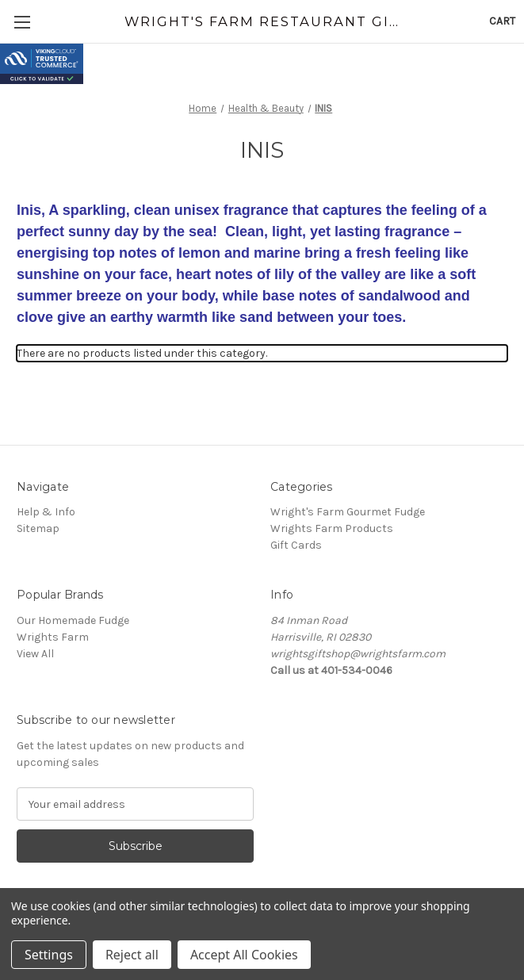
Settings (49, 955)
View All (35, 654)
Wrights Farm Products (332, 528)
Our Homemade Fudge (73, 620)
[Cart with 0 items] (502, 21)
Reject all (132, 955)
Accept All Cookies (244, 955)
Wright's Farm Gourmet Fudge (348, 512)
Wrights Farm (53, 637)
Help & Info (46, 512)
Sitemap (38, 528)
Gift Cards (296, 545)
